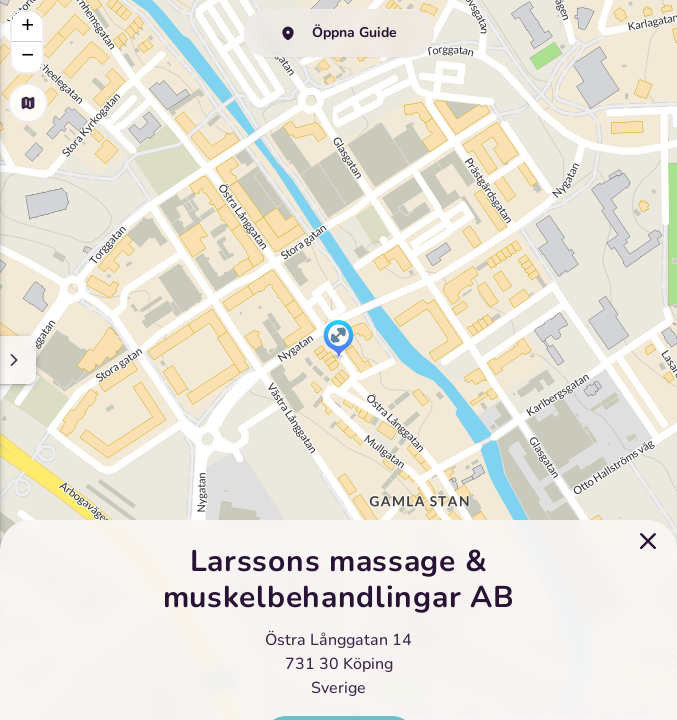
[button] (338, 340)
